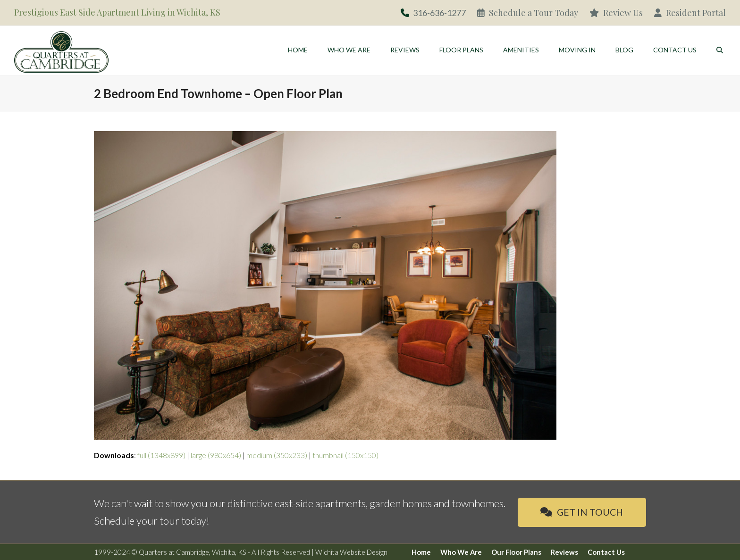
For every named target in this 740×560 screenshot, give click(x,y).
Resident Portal (690, 13)
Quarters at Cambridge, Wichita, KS (193, 552)
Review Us (616, 13)
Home (421, 552)
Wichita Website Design (351, 552)
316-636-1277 (439, 13)
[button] (720, 50)
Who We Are (461, 552)
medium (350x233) (277, 455)
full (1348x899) (161, 455)
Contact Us (606, 552)
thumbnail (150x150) (345, 455)
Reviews (564, 552)
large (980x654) (216, 455)
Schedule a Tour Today (528, 13)
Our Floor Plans (516, 552)
